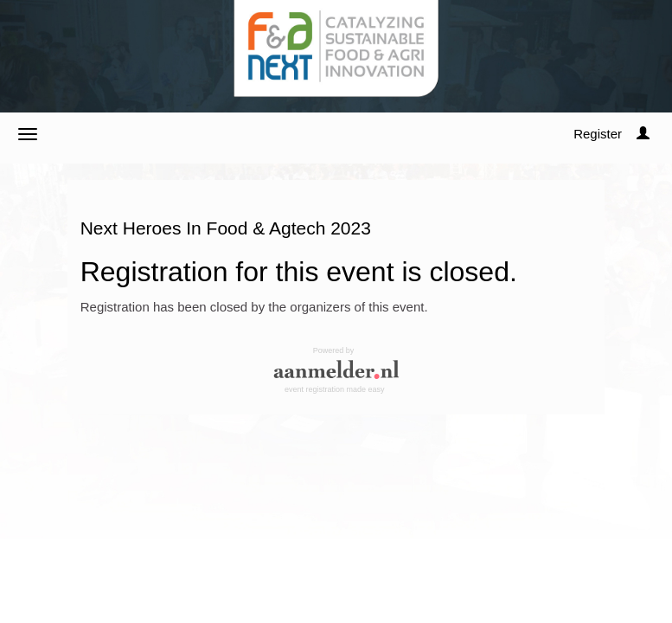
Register (598, 134)
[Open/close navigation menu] (28, 134)
